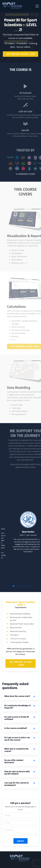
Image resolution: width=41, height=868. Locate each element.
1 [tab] (10, 586)
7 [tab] (31, 586)
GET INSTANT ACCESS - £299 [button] (20, 54)
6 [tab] (28, 586)
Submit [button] (20, 841)
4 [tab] (21, 586)
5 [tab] (24, 586)
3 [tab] (17, 586)
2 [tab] (14, 586)
